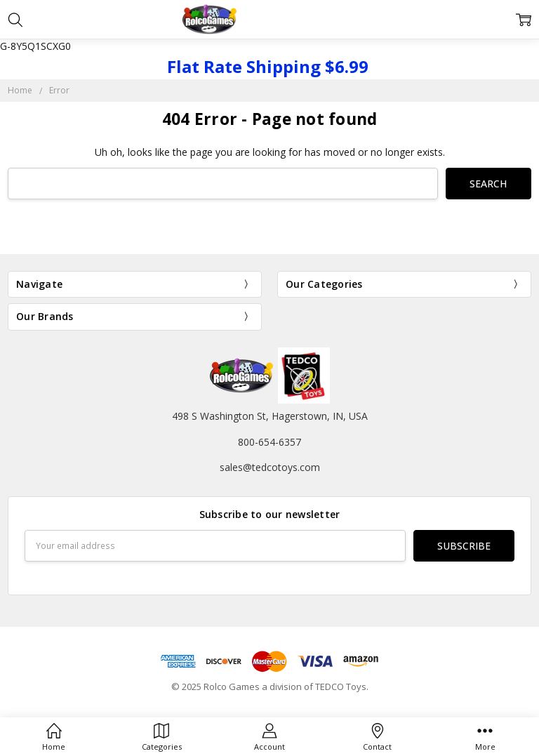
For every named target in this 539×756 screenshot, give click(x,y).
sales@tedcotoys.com (270, 467)
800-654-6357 (269, 442)
